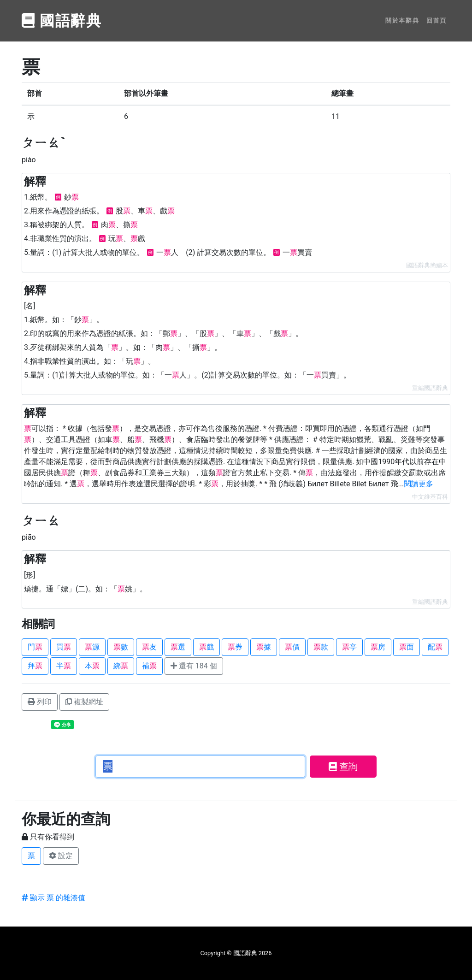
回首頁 (437, 21)
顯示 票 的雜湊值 (53, 898)
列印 (40, 702)
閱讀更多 (419, 484)
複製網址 (84, 702)
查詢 (343, 767)
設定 (61, 856)
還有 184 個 (194, 666)
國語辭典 (62, 21)
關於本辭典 (402, 21)
